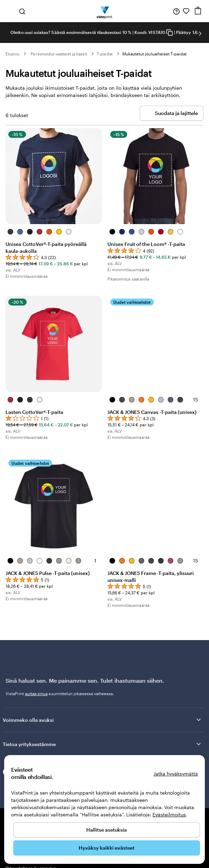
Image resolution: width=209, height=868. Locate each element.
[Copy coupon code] (169, 33)
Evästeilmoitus (169, 814)
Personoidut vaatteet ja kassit (59, 54)
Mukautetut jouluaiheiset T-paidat (154, 54)
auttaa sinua (36, 693)
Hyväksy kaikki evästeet (107, 848)
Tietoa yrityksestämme (102, 744)
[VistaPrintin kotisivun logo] (104, 11)
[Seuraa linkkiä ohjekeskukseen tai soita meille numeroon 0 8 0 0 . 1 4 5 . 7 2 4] (176, 11)
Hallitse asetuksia (107, 830)
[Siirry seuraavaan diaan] (200, 34)
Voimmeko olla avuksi (102, 720)
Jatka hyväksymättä (176, 774)
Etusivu (12, 54)
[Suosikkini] (186, 11)
